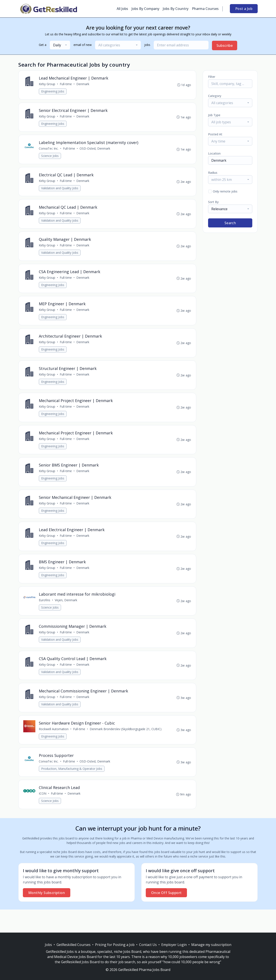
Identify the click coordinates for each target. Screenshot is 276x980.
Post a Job (244, 9)
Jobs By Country (176, 9)
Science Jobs (50, 158)
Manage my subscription (211, 945)
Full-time (66, 84)
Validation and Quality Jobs (60, 191)
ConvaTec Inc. (49, 150)
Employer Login (174, 945)
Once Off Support (166, 916)
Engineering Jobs (53, 92)
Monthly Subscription (47, 916)
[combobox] (60, 45)
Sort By (213, 202)
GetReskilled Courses (74, 945)
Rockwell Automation (54, 744)
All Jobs (122, 9)
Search (230, 223)
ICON (43, 816)
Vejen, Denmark (66, 612)
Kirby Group (47, 84)
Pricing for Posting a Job (115, 945)
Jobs (48, 945)
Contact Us (148, 945)
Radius (213, 173)
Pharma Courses (205, 9)
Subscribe (225, 45)
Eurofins (45, 612)
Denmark (83, 84)
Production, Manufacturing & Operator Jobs (72, 791)
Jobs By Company (145, 9)
